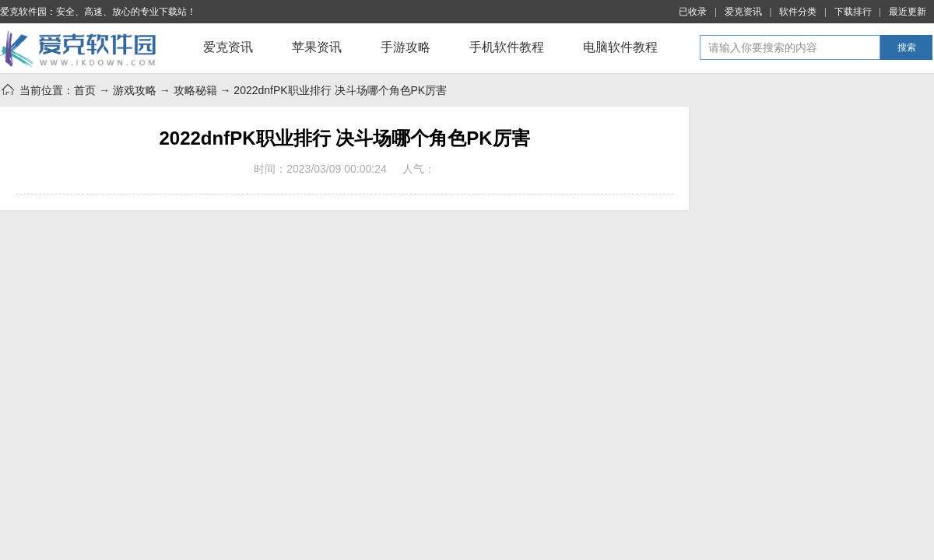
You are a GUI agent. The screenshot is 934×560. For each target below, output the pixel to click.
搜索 (907, 47)
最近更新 (908, 12)
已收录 (693, 12)
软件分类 (798, 12)
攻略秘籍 (195, 90)
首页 (85, 90)
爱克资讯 (743, 12)
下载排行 (853, 12)
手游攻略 (406, 47)
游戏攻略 (135, 90)
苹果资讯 (317, 47)
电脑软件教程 (620, 47)
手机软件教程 (507, 47)
